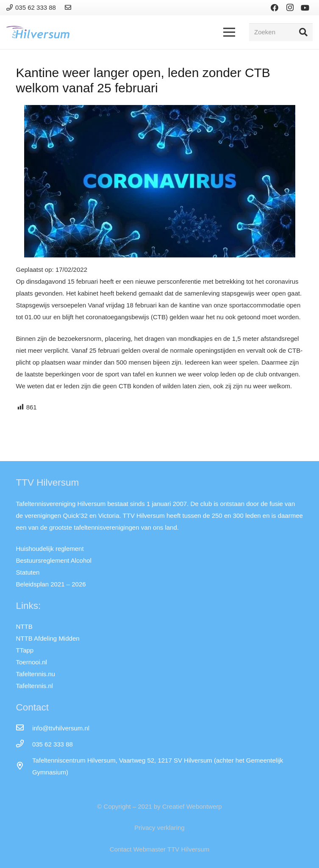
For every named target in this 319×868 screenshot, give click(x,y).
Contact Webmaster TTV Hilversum (159, 849)
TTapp (25, 650)
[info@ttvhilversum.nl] (24, 728)
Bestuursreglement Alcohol (54, 560)
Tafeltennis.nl (35, 686)
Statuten (28, 572)
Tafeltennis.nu (36, 674)
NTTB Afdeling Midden (48, 638)
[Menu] (229, 32)
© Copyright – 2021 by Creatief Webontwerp (159, 806)
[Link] (69, 7)
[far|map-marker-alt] (24, 766)
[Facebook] (275, 8)
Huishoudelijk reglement (50, 549)
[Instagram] (290, 8)
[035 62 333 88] (24, 744)
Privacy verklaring (159, 828)
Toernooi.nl (32, 662)
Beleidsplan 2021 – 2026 (51, 584)
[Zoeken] (281, 32)
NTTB (24, 626)
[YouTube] (305, 8)
